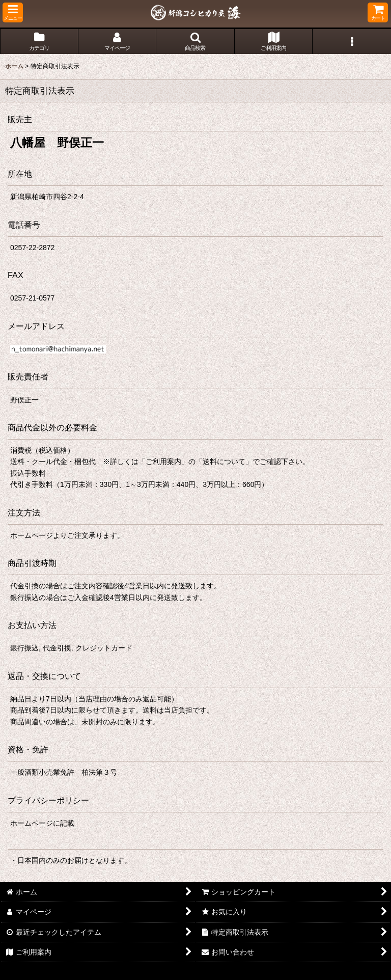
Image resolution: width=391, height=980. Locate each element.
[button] (13, 12)
